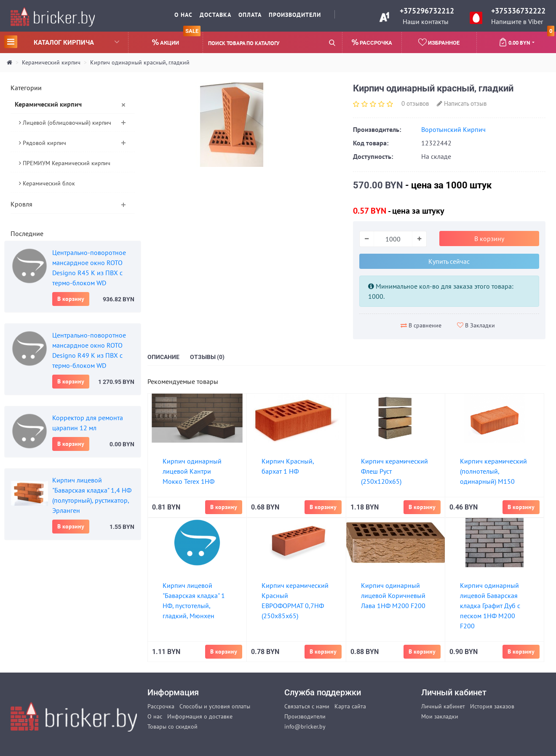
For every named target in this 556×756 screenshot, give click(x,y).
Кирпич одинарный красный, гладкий (140, 62)
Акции (176, 39)
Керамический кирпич (51, 62)
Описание (163, 357)
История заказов (492, 706)
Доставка (215, 15)
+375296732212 (427, 11)
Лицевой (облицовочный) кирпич (65, 123)
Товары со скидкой (172, 727)
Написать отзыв (462, 103)
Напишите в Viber (517, 21)
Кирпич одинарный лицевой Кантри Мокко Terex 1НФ (192, 471)
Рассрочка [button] (372, 42)
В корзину (71, 299)
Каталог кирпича (62, 42)
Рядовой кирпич (43, 143)
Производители (295, 15)
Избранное (439, 42)
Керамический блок (47, 183)
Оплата (250, 15)
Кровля (21, 204)
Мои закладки (440, 716)
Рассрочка (161, 706)
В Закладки (476, 325)
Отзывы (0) (207, 357)
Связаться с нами (307, 706)
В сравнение (421, 325)
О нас (183, 15)
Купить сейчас (449, 261)
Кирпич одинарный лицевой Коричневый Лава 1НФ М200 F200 (393, 595)
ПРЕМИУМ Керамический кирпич (65, 163)
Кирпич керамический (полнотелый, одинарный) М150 (493, 471)
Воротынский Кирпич (453, 129)
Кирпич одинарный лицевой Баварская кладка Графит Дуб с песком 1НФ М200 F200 (490, 606)
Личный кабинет (443, 706)
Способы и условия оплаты (215, 706)
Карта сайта (350, 706)
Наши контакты (426, 21)
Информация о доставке (200, 716)
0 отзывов (415, 103)
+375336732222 (518, 11)
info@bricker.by (305, 727)
